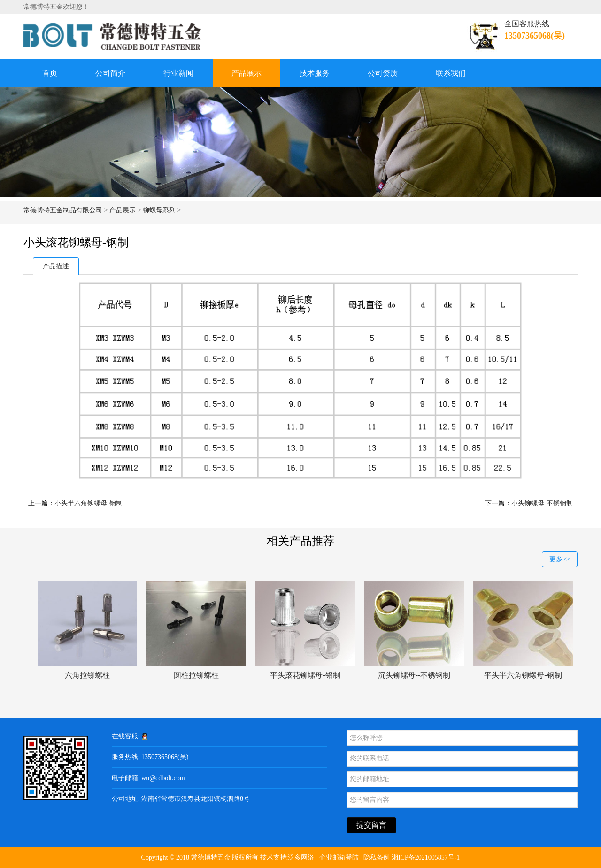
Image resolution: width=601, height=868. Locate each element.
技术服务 (315, 73)
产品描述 (56, 266)
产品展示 (247, 73)
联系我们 (451, 73)
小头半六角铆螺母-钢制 (89, 503)
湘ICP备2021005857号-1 (426, 857)
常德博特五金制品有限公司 (63, 210)
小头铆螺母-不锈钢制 (542, 503)
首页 (50, 73)
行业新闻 (178, 73)
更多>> (560, 559)
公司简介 (110, 73)
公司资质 (383, 73)
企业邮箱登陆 (339, 857)
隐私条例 (377, 857)
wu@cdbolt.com (163, 778)
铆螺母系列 (159, 210)
